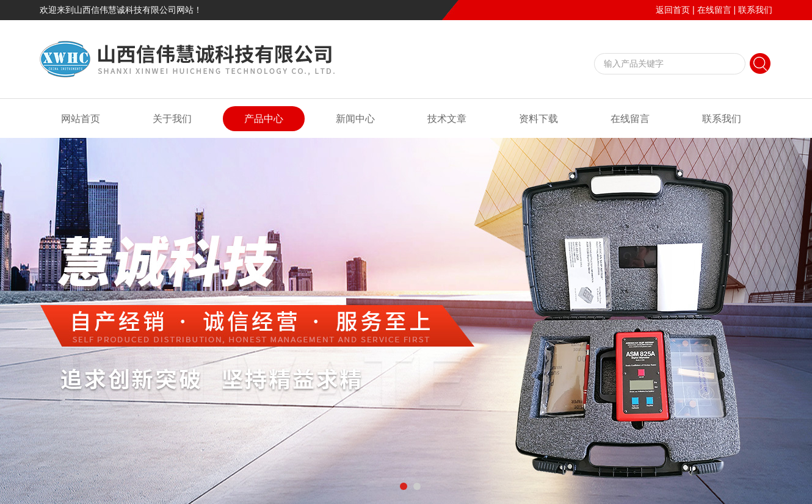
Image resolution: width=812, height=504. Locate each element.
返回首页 (673, 10)
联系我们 (755, 10)
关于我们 (172, 119)
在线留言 (714, 10)
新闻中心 (355, 119)
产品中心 (264, 119)
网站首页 (81, 119)
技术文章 (447, 119)
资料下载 (538, 119)
